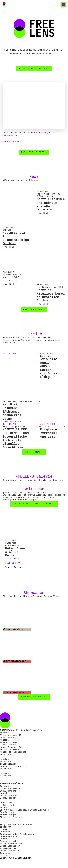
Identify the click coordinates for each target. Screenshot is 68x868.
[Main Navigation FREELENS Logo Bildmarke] (4, 4)
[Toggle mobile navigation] (64, 4)
